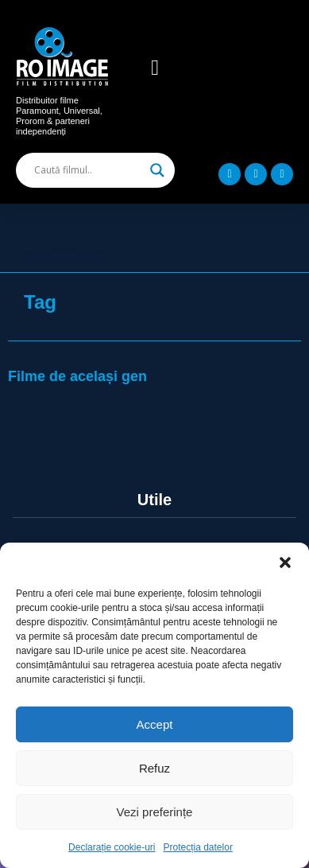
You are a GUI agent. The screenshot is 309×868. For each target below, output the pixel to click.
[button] (285, 562)
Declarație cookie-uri (112, 847)
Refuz (154, 768)
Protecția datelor (198, 847)
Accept (155, 724)
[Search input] (88, 170)
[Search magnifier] (157, 170)
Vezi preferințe (155, 812)
